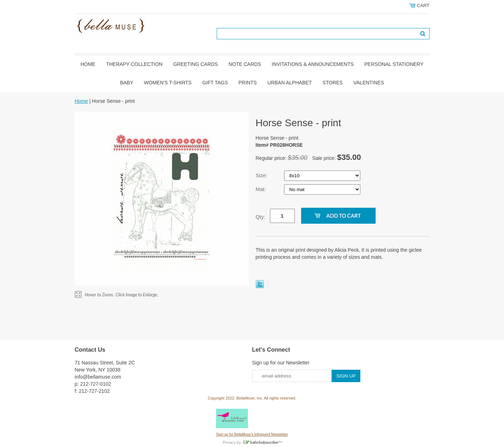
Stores (333, 83)
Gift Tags (215, 83)
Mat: (262, 189)
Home (88, 64)
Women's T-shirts (168, 83)
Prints (248, 83)
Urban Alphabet (290, 83)
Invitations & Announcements (313, 64)
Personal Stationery (394, 64)
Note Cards (245, 64)
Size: (262, 175)
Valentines (369, 83)
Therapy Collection (134, 64)
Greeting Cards (195, 64)
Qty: (261, 217)
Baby (126, 83)
